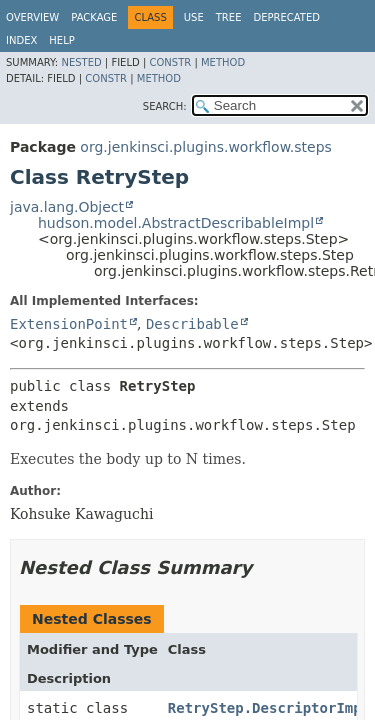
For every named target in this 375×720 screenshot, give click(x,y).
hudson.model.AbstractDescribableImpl (176, 223)
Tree (229, 17)
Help (61, 40)
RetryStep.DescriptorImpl (269, 708)
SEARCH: (165, 106)
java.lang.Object (67, 207)
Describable (192, 324)
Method (223, 62)
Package (94, 17)
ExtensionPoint (69, 324)
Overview (32, 17)
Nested (81, 62)
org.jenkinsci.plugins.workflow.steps (206, 147)
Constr (170, 62)
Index (21, 40)
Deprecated (286, 17)
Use (194, 17)
